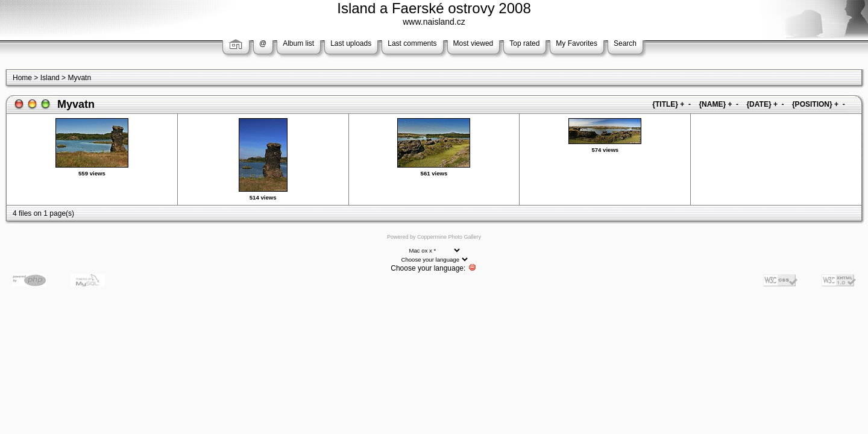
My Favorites (577, 43)
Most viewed (473, 43)
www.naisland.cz (434, 22)
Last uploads (351, 43)
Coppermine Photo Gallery (449, 237)
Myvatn (79, 78)
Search (625, 43)
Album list (298, 43)
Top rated (524, 43)
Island (50, 78)
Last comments (412, 43)
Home (22, 78)
